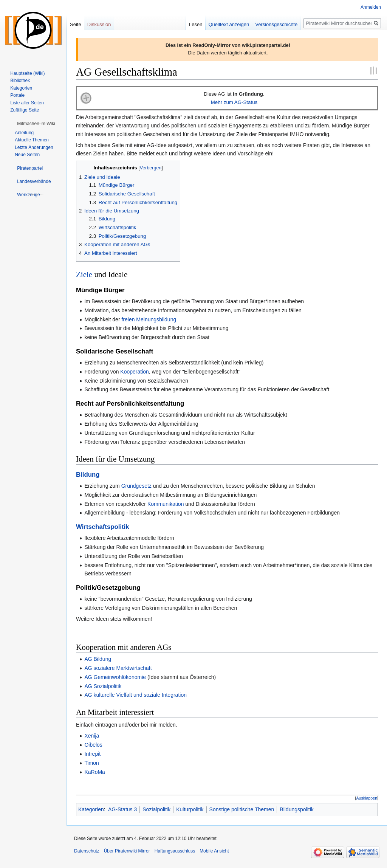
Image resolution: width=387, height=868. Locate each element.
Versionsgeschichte (276, 24)
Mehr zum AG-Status (234, 102)
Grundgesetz (136, 486)
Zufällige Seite (25, 110)
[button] (367, 798)
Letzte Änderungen (34, 147)
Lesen (196, 24)
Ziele (84, 274)
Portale (17, 95)
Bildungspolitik (297, 809)
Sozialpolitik (156, 809)
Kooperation (135, 372)
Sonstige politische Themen (242, 809)
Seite (76, 24)
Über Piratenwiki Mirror (127, 851)
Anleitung (24, 133)
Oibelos (93, 745)
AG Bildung (98, 659)
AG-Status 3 (122, 809)
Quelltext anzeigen (229, 24)
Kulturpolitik (190, 809)
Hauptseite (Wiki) (27, 73)
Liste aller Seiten (27, 103)
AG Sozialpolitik (103, 686)
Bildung (88, 475)
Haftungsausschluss (175, 851)
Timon (91, 763)
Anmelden (371, 7)
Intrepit (92, 754)
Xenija (92, 736)
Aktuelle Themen (32, 140)
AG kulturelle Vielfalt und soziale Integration (135, 695)
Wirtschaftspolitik (103, 527)
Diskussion (99, 24)
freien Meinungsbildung (149, 319)
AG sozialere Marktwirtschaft (118, 668)
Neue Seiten (27, 155)
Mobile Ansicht (214, 851)
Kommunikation (166, 504)
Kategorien (91, 809)
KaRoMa (94, 772)
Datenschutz (87, 851)
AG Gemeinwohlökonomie (115, 677)
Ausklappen (367, 798)
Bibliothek (20, 81)
